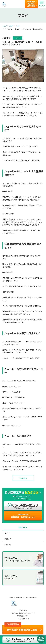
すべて (17, 26)
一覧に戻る (23, 478)
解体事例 (8, 544)
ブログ (11, 26)
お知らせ (8, 539)
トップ (4, 26)
